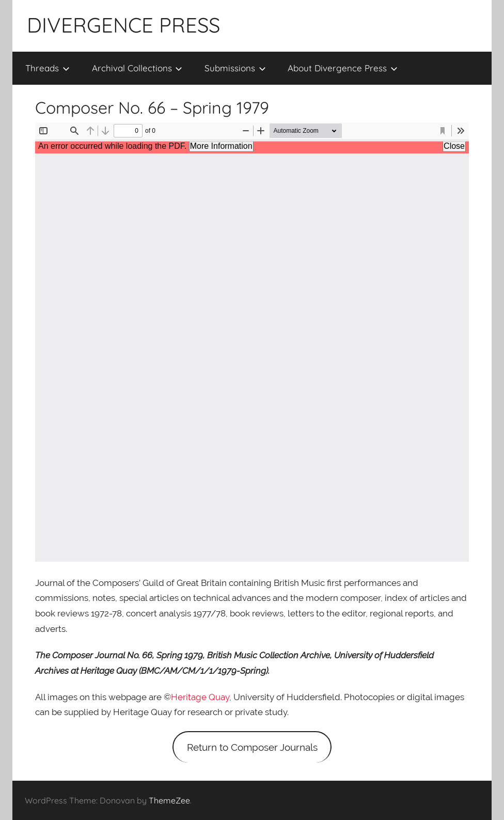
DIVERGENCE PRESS (123, 25)
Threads (48, 68)
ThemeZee (169, 800)
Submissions (235, 68)
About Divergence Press (343, 68)
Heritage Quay (200, 697)
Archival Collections (137, 68)
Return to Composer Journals (252, 747)
